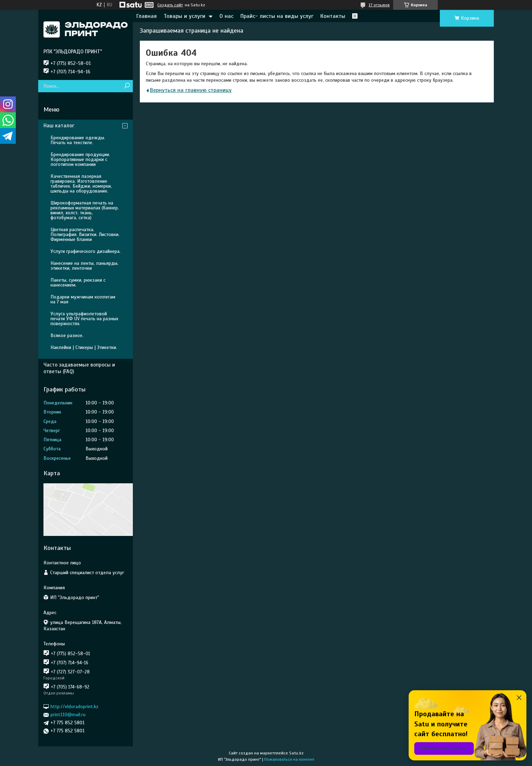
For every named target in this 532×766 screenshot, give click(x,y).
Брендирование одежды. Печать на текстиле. (78, 140)
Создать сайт (170, 5)
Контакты (333, 16)
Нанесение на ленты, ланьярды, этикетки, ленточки (84, 266)
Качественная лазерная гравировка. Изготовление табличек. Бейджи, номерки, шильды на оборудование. (81, 184)
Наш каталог (59, 126)
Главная (146, 16)
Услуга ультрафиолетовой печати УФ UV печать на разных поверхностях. (84, 319)
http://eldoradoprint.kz (74, 707)
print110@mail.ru (68, 715)
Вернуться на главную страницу (191, 90)
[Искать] (127, 86)
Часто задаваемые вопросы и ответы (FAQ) (79, 368)
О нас (226, 16)
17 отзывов (379, 5)
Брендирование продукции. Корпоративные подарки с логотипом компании (80, 159)
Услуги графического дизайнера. (86, 251)
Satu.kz (296, 753)
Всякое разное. (67, 335)
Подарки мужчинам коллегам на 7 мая (83, 299)
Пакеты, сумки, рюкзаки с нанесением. (78, 283)
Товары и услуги (185, 16)
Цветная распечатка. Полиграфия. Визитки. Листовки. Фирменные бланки (85, 234)
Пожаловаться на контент (289, 759)
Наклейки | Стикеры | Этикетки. (84, 347)
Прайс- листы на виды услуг (277, 16)
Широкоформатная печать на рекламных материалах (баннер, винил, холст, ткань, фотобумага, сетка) (85, 210)
